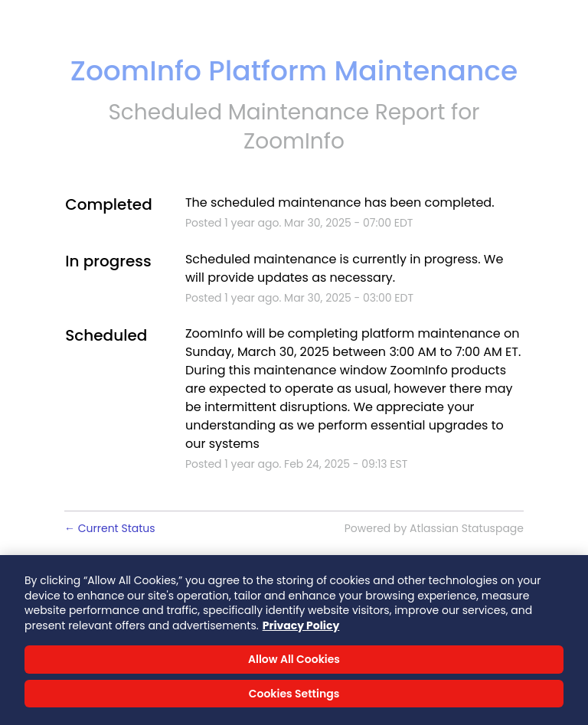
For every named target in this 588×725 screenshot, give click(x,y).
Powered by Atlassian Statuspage (434, 528)
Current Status (110, 528)
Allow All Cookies (294, 663)
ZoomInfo (294, 141)
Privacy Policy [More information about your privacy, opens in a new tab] (301, 629)
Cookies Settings (294, 697)
